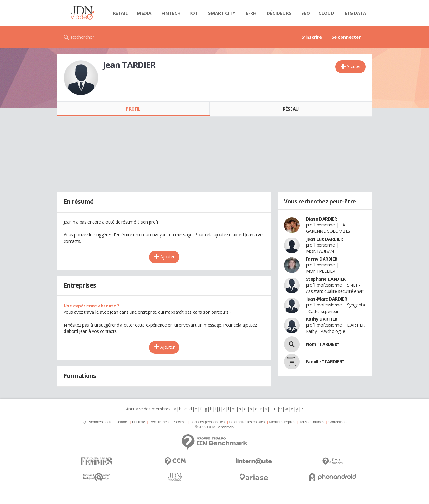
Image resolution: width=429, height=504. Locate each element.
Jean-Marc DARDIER (327, 299)
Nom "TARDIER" (323, 344)
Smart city (222, 13)
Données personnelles (207, 422)
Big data (355, 13)
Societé (180, 422)
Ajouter (354, 66)
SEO (306, 13)
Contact (121, 422)
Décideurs (279, 13)
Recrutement (159, 422)
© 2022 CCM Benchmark (214, 427)
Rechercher (83, 37)
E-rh (251, 13)
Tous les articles (312, 422)
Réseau (291, 109)
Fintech (171, 13)
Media (144, 13)
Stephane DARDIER (326, 279)
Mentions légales (282, 422)
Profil (133, 109)
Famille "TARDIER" (325, 361)
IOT (194, 13)
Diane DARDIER (322, 219)
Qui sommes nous (97, 422)
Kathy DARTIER (322, 319)
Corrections (337, 422)
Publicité (138, 422)
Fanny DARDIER (322, 259)
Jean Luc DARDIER (325, 239)
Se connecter (346, 37)
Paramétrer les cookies (247, 422)
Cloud (326, 13)
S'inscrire (312, 37)
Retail (120, 13)
